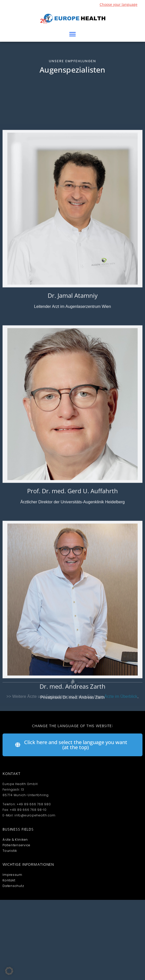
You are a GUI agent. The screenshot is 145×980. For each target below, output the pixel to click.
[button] (72, 34)
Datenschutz (13, 886)
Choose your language (119, 4)
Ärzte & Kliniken (15, 840)
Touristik (10, 851)
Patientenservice (16, 845)
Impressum (12, 875)
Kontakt (9, 880)
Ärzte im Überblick (121, 696)
